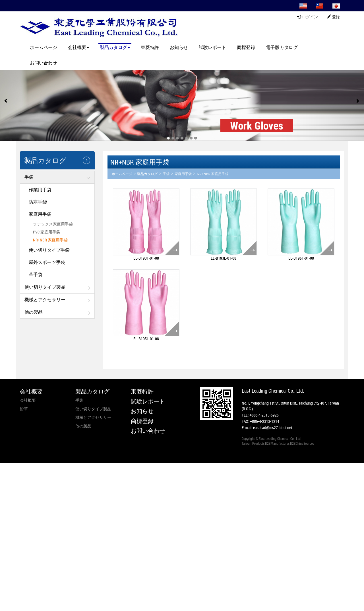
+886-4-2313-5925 (264, 415)
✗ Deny (7, 483)
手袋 (29, 177)
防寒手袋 (38, 202)
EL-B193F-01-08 (146, 258)
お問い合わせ (44, 63)
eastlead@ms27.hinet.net (273, 428)
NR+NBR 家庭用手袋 (50, 240)
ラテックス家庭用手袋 (53, 224)
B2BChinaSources (302, 443)
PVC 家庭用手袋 (47, 232)
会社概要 (78, 47)
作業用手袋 (40, 190)
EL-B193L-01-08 (224, 258)
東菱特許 (150, 47)
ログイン (307, 17)
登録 (334, 17)
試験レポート (212, 47)
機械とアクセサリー (45, 300)
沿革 (24, 409)
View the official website (42, 517)
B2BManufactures (277, 443)
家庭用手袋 (40, 214)
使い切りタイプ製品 (45, 287)
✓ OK (133, 608)
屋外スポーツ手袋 (47, 262)
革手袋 (36, 274)
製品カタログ (115, 47)
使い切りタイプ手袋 (49, 250)
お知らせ (179, 47)
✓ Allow (7, 477)
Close (5, 466)
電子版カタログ (282, 47)
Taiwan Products (253, 443)
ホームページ (44, 47)
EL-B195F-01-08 (301, 258)
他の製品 (34, 312)
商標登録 (246, 47)
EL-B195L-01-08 (146, 339)
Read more (11, 517)
